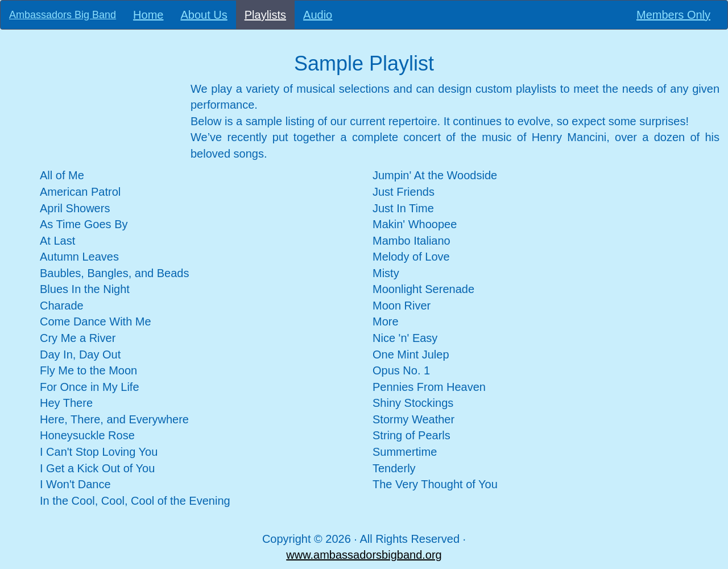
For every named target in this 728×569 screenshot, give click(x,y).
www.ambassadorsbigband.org (364, 555)
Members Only (673, 15)
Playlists (270, 15)
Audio (318, 15)
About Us (204, 15)
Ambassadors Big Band (63, 15)
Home (148, 15)
